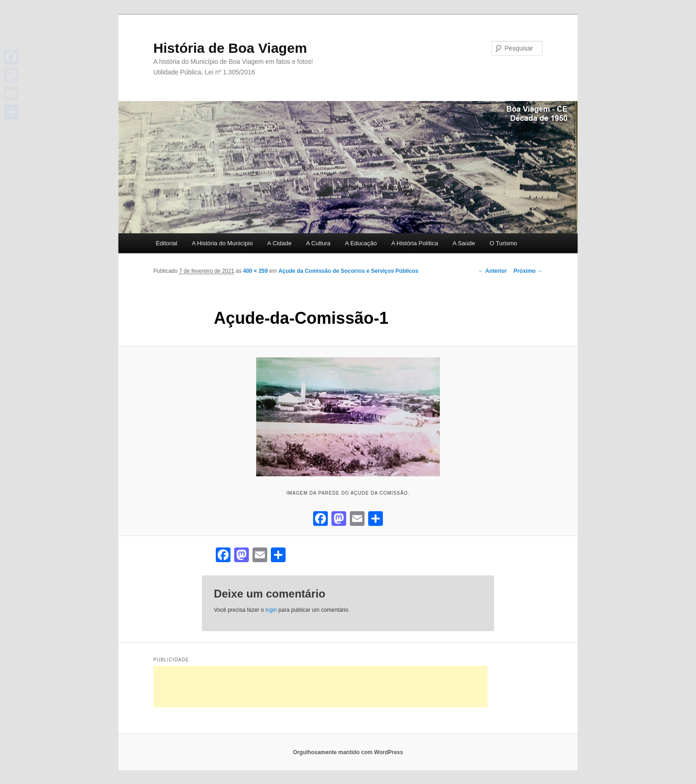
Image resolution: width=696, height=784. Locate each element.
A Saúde (464, 243)
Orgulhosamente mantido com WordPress (348, 752)
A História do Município (222, 243)
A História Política (415, 243)
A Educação (361, 243)
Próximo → (528, 271)
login (271, 610)
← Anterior (493, 271)
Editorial (166, 243)
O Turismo (503, 243)
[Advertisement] (320, 687)
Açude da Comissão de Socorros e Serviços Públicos (349, 271)
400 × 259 (255, 271)
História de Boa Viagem (230, 48)
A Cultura (318, 243)
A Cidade (279, 243)
